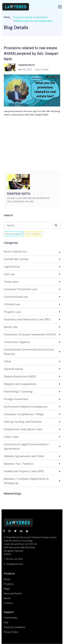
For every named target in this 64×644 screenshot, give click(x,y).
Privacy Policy (11, 632)
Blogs (7, 589)
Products (9, 584)
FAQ (6, 623)
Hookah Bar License (16, 259)
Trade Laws (11, 282)
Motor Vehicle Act (15, 252)
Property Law (12, 312)
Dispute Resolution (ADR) (20, 376)
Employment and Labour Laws (23, 429)
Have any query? (14, 234)
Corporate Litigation (17, 342)
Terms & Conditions (14, 627)
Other (8, 361)
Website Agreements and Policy (24, 456)
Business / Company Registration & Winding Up (26, 481)
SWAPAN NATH (19, 194)
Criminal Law (12, 304)
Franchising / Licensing (18, 392)
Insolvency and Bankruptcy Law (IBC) (27, 319)
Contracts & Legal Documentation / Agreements (27, 446)
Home (7, 17)
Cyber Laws (11, 437)
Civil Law (9, 274)
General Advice (13, 369)
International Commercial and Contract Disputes (29, 352)
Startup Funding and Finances (23, 422)
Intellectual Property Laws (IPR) (24, 471)
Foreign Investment (16, 399)
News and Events (13, 594)
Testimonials (11, 618)
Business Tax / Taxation (19, 464)
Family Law (11, 327)
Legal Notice (12, 267)
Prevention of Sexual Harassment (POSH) (30, 334)
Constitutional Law (16, 297)
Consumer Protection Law (20, 289)
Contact (8, 603)
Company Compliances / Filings (24, 414)
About (7, 598)
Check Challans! (33, 234)
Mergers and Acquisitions (20, 384)
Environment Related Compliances (26, 407)
